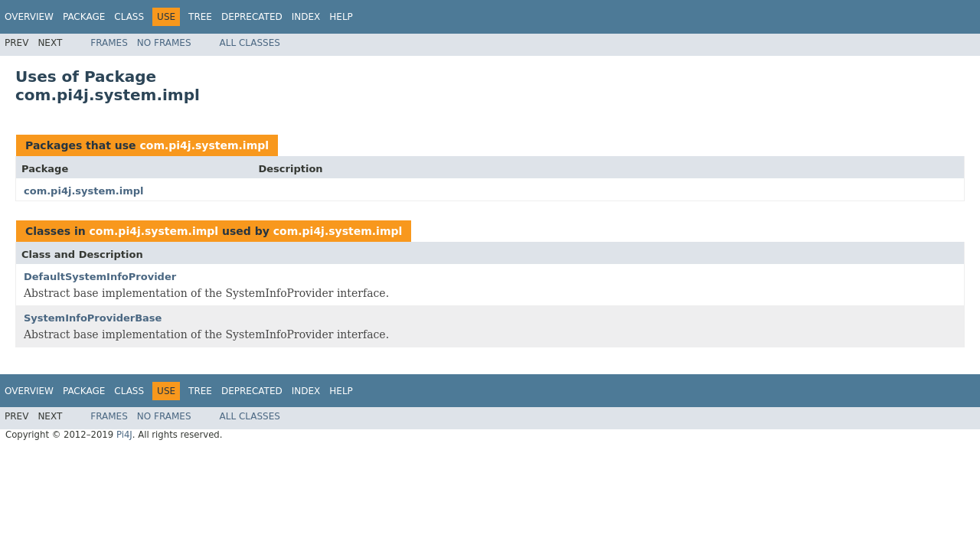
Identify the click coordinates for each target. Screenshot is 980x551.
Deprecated (252, 17)
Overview (29, 17)
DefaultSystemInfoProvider (100, 277)
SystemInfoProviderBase (93, 318)
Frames (109, 43)
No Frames (164, 43)
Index (306, 17)
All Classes (250, 43)
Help (341, 17)
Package (84, 17)
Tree (200, 17)
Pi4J (124, 435)
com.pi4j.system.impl (204, 145)
